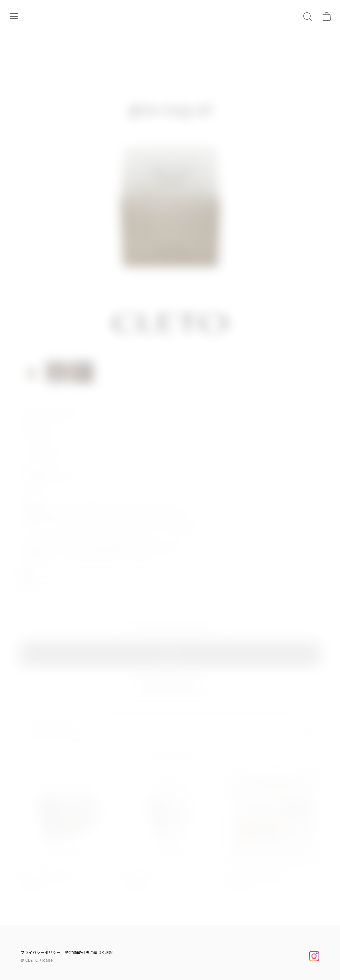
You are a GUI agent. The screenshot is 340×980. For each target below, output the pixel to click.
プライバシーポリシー (41, 952)
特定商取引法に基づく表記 (89, 952)
